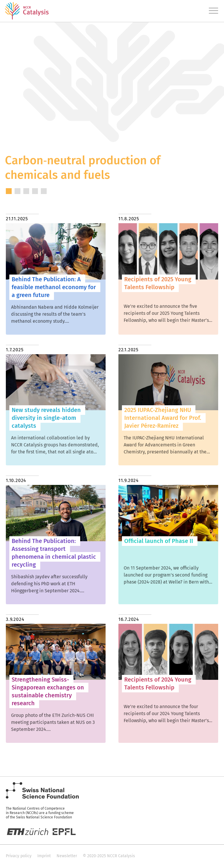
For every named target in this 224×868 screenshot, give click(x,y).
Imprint (44, 856)
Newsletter (67, 856)
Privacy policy (19, 856)
